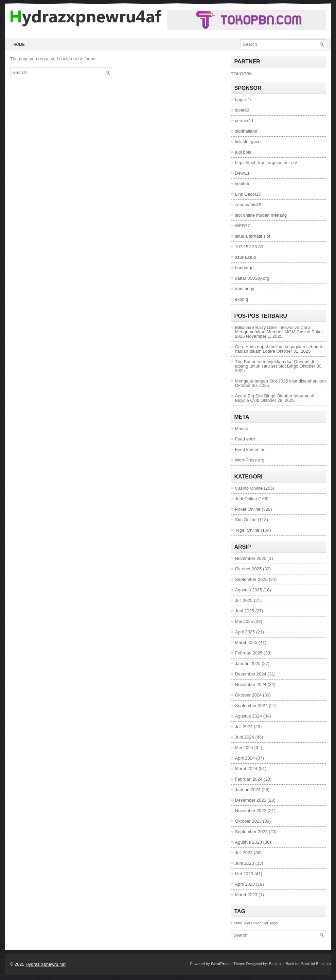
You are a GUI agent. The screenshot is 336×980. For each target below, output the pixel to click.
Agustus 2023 (249, 842)
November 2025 (251, 558)
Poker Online (248, 509)
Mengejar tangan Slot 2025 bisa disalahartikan (280, 381)
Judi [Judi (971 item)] (247, 923)
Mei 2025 (244, 621)
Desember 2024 (251, 674)
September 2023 (251, 832)
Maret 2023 (246, 895)
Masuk (242, 428)
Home (19, 44)
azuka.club (246, 257)
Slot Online (246, 520)
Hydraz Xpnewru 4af (46, 964)
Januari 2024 (248, 790)
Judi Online (246, 499)
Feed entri (245, 439)
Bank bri (308, 964)
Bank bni (293, 964)
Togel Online (247, 530)
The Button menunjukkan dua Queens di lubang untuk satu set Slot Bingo (275, 364)
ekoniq (242, 299)
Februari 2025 (249, 653)
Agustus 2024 (249, 716)
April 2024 (245, 758)
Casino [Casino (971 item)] (237, 923)
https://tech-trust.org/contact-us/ (266, 163)
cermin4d (244, 121)
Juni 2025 (245, 611)
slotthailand (246, 131)
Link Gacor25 (248, 194)
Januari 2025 (248, 663)
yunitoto (243, 184)
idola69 (242, 110)
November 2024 (251, 684)
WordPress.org (250, 460)
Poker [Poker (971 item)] (256, 923)
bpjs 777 (243, 100)
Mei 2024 (244, 748)
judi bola (243, 152)
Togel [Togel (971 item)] (274, 923)
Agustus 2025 (249, 590)
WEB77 (243, 226)
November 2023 (251, 811)
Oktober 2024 (249, 695)
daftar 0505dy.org (252, 278)
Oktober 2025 (249, 569)
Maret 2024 (246, 769)
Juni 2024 (245, 737)
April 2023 (245, 884)
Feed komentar (250, 449)
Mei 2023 (244, 874)
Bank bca (277, 964)
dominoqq (245, 289)
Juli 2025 (244, 600)
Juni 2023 (245, 863)
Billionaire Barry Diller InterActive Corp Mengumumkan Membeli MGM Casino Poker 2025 (279, 332)
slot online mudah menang (261, 215)
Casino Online (249, 488)
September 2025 (251, 579)
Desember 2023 (251, 800)
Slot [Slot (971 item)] (265, 923)
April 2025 (245, 632)
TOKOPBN (242, 74)
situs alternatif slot (253, 236)
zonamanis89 (248, 205)
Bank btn (323, 964)
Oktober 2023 (249, 821)
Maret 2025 (246, 642)
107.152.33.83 (249, 247)
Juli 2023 (244, 853)
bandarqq (244, 268)
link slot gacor (249, 142)
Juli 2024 (244, 727)
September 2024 (251, 705)
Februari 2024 (249, 779)
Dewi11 (242, 173)
